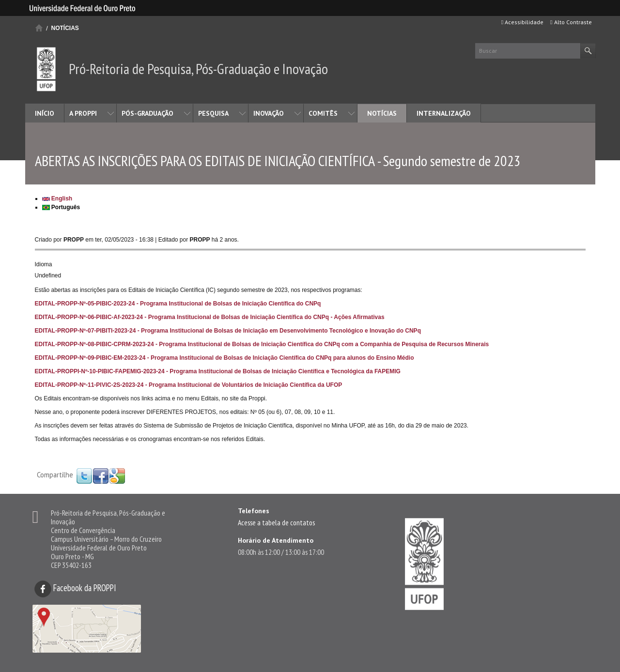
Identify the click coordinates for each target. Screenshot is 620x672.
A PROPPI (83, 113)
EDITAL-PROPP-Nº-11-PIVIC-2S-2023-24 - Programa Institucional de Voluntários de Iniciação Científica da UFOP (189, 385)
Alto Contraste (571, 22)
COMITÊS (323, 113)
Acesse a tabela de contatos (276, 522)
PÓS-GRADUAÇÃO (147, 113)
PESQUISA (213, 113)
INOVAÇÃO (269, 113)
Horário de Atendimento (276, 540)
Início (39, 28)
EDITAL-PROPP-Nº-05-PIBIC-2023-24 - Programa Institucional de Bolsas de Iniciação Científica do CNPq (178, 304)
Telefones (254, 511)
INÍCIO (45, 113)
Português (61, 207)
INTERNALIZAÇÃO (444, 113)
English (57, 199)
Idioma (44, 264)
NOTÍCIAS (65, 28)
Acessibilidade (522, 22)
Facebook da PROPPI (75, 588)
